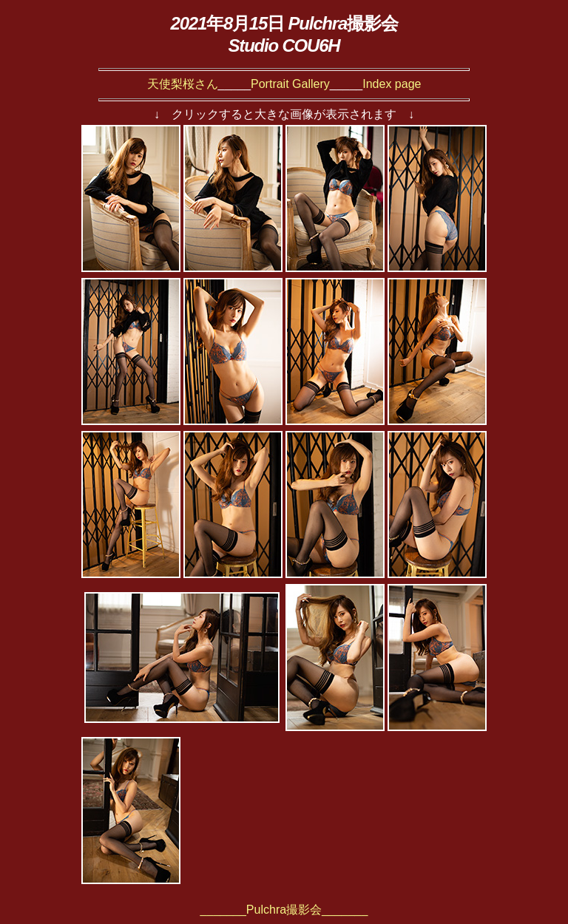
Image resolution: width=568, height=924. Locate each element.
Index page (392, 84)
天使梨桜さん (183, 84)
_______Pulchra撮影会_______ (284, 910)
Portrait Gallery (290, 84)
